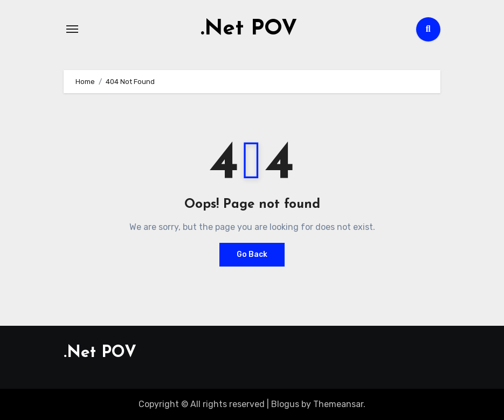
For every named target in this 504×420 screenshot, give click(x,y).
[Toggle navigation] (72, 29)
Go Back (252, 254)
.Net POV (249, 29)
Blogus (285, 404)
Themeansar (338, 404)
